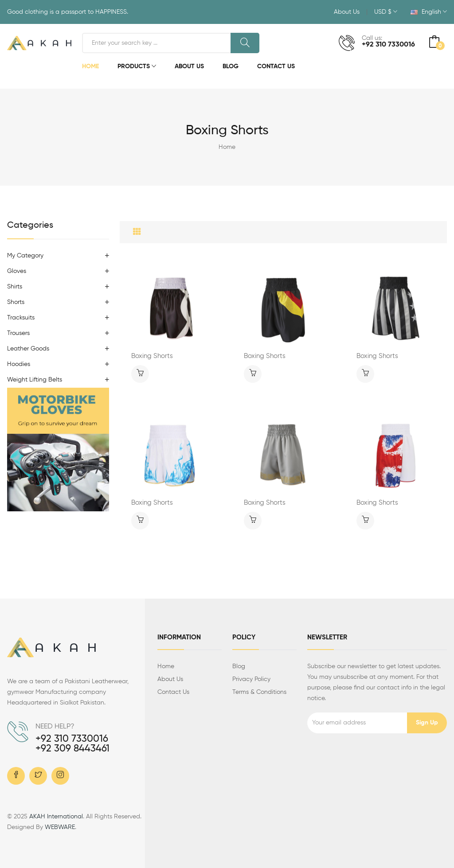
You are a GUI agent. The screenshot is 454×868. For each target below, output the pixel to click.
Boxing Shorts (152, 356)
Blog (231, 66)
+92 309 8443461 (72, 749)
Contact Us (276, 66)
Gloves (17, 271)
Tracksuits (21, 318)
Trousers (18, 333)
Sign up (427, 723)
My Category (25, 256)
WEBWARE (60, 827)
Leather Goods (28, 349)
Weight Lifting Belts (35, 380)
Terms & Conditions (259, 692)
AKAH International (56, 817)
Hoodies (19, 364)
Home (90, 66)
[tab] (137, 232)
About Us (347, 12)
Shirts (15, 287)
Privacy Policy (251, 679)
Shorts (16, 302)
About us (170, 679)
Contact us (173, 692)
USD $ (386, 12)
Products (137, 67)
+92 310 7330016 (388, 45)
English (429, 12)
